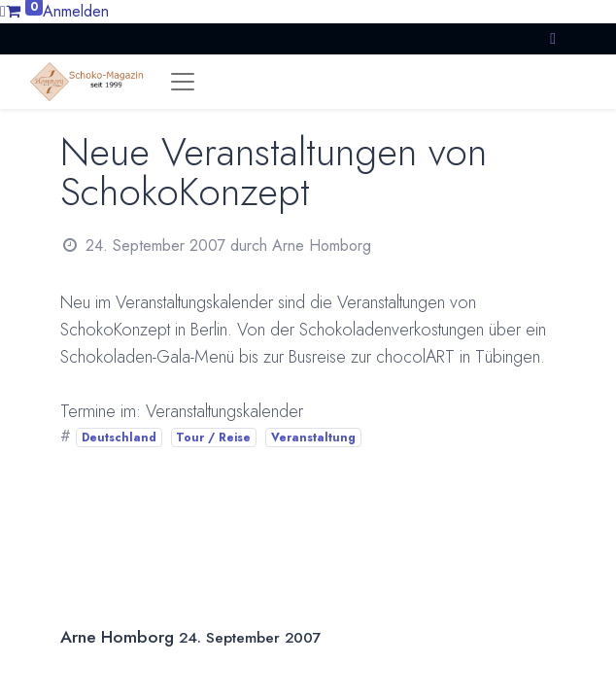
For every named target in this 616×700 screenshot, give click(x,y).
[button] (553, 38)
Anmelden (76, 11)
